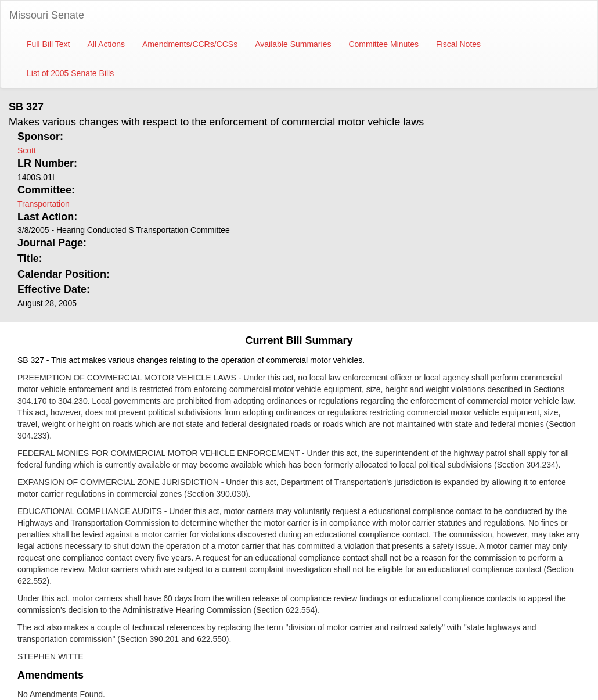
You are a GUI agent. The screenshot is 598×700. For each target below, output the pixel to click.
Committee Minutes (383, 44)
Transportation (44, 204)
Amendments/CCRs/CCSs (190, 44)
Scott (27, 150)
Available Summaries (293, 44)
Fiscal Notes (458, 44)
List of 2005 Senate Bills (70, 73)
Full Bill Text (48, 44)
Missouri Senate (47, 15)
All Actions (106, 44)
